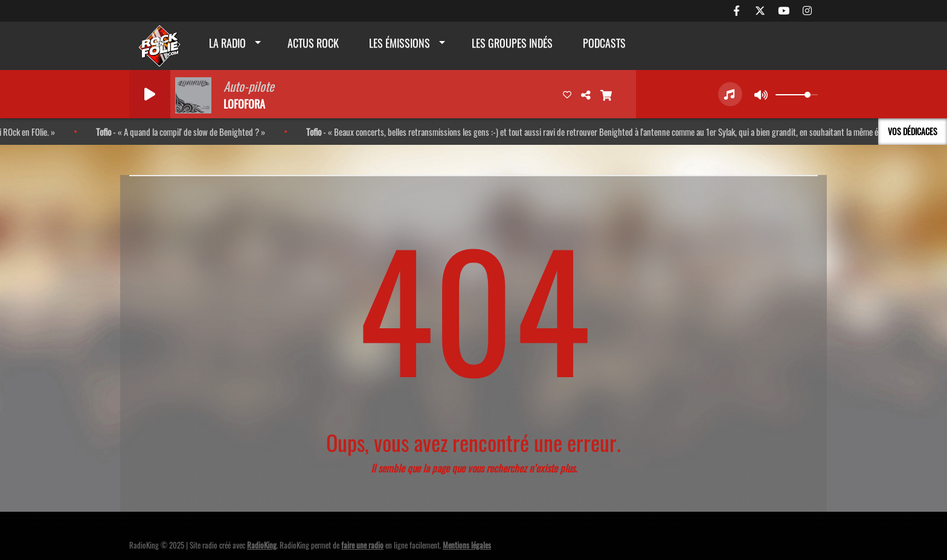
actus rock (313, 43)
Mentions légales (467, 545)
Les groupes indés (512, 43)
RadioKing (262, 545)
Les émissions (400, 43)
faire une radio (362, 545)
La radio (227, 43)
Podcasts (604, 43)
